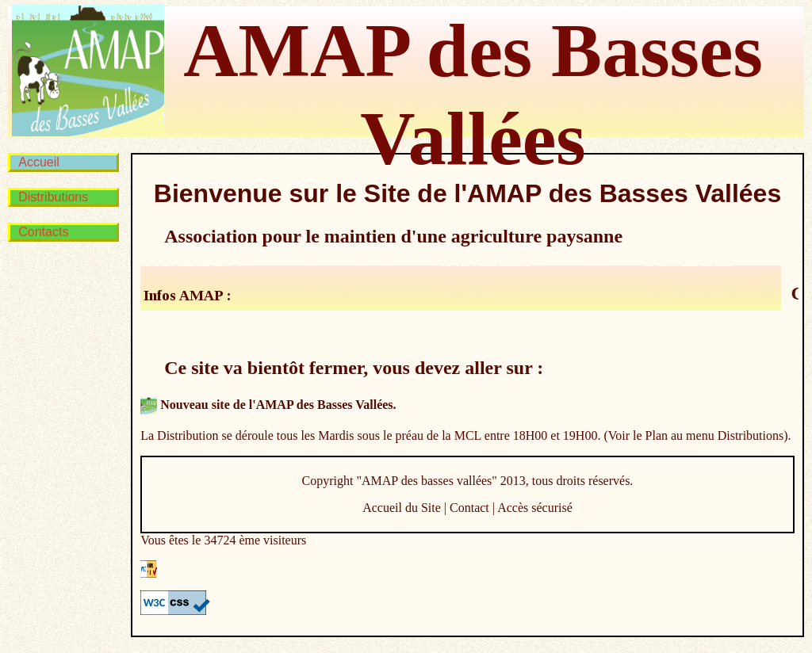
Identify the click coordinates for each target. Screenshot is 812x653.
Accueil (39, 162)
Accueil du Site (402, 508)
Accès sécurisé (535, 508)
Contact (469, 508)
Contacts (43, 232)
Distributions (53, 197)
